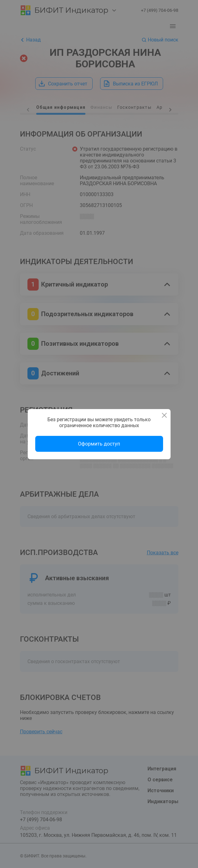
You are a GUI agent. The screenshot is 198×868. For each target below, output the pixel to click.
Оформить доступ (99, 444)
